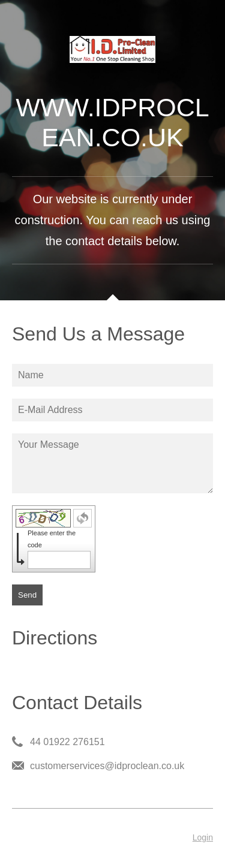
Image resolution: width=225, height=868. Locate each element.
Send (27, 595)
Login (203, 837)
